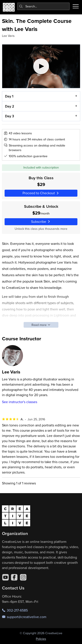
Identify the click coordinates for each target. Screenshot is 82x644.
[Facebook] (14, 577)
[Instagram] (23, 577)
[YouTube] (5, 577)
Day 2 (9, 106)
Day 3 (9, 116)
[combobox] (44, 6)
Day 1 (9, 96)
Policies (41, 639)
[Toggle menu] (76, 6)
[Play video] (41, 66)
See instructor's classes (20, 402)
